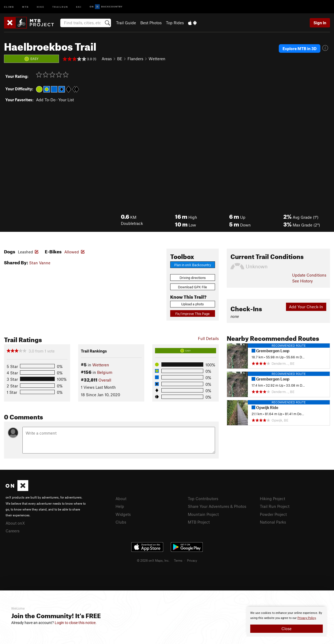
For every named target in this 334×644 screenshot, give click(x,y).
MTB (25, 7)
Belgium (105, 372)
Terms (178, 560)
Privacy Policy (307, 618)
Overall (105, 380)
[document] (287, 622)
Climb (9, 7)
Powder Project (273, 514)
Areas (107, 59)
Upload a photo (192, 304)
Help (120, 506)
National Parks (273, 522)
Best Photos (151, 23)
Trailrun (60, 7)
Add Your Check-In (306, 307)
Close (287, 629)
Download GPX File (192, 287)
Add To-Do (46, 100)
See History (302, 281)
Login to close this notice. (76, 623)
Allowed (72, 252)
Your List (66, 100)
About (121, 499)
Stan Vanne (40, 263)
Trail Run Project (275, 506)
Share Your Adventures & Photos (217, 506)
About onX (15, 523)
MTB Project (199, 522)
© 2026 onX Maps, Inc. (153, 560)
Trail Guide (126, 23)
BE (120, 59)
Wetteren (157, 59)
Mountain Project (203, 514)
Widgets (123, 514)
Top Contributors (203, 499)
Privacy (192, 560)
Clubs (121, 522)
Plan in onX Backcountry (193, 265)
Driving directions (193, 278)
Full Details (208, 338)
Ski (79, 7)
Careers (13, 531)
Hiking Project (273, 499)
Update (309, 275)
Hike (41, 7)
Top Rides (175, 23)
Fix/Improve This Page (192, 314)
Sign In (320, 23)
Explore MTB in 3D (300, 48)
